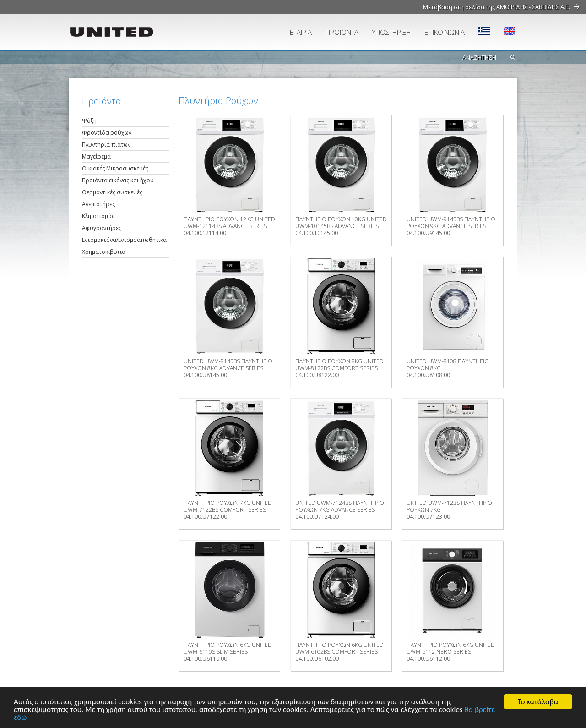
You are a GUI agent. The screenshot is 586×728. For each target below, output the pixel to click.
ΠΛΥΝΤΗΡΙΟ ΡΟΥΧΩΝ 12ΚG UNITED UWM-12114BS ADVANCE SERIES (229, 223)
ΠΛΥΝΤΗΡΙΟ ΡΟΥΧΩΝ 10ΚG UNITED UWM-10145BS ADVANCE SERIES (341, 223)
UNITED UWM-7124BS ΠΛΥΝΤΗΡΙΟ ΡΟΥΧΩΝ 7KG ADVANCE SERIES (340, 506)
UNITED (121, 32)
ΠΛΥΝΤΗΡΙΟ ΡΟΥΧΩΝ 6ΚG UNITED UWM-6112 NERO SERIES (451, 648)
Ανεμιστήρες (98, 204)
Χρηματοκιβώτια (104, 252)
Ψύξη (89, 121)
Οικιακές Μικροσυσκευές (115, 168)
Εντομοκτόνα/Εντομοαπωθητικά (124, 240)
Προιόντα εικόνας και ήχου (118, 180)
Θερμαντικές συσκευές (112, 192)
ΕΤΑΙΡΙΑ (301, 32)
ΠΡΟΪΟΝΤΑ (342, 32)
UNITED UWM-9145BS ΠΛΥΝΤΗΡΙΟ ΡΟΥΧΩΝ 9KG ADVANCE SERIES (451, 223)
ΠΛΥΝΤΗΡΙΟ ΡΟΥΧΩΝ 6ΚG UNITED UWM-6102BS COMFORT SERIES (339, 648)
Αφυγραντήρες (102, 228)
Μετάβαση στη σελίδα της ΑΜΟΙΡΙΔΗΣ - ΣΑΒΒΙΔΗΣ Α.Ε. (496, 7)
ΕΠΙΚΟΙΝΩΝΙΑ (445, 32)
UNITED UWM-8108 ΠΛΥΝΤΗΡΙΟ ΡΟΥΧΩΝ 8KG (448, 365)
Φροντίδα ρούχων (107, 133)
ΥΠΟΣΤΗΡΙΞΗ (391, 32)
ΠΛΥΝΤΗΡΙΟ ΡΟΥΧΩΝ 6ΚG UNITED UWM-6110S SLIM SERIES (228, 648)
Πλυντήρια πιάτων (106, 145)
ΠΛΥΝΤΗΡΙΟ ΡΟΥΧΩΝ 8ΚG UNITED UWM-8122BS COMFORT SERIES (339, 365)
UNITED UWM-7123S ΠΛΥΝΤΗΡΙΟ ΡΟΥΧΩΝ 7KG (449, 506)
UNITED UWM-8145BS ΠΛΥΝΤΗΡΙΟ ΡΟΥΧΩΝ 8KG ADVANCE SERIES (228, 365)
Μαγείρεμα (96, 156)
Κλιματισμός (98, 216)
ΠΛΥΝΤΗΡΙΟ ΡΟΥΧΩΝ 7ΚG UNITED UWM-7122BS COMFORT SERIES (228, 506)
